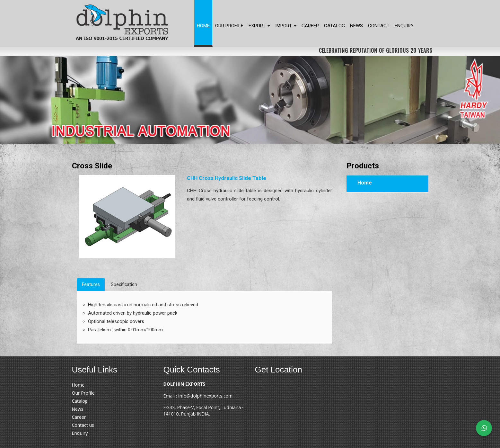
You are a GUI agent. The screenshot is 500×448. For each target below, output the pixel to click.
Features (91, 284)
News (356, 26)
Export (259, 26)
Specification (124, 284)
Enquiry (404, 26)
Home (203, 26)
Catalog (334, 26)
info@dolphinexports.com (205, 396)
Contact (379, 26)
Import (286, 26)
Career (310, 26)
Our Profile (229, 26)
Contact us (83, 425)
